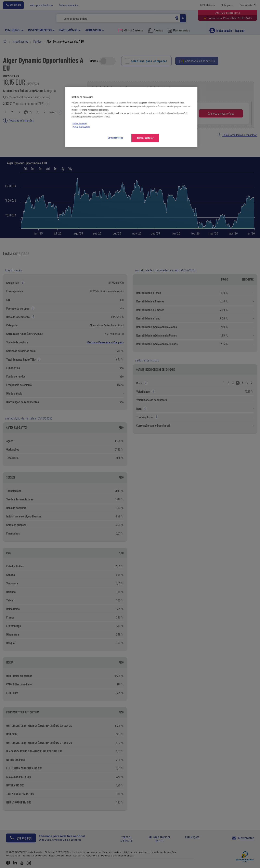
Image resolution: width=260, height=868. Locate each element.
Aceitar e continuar (145, 138)
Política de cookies (80, 123)
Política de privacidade (81, 127)
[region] (131, 117)
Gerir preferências (115, 138)
